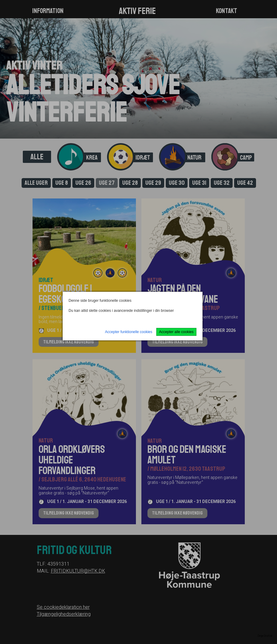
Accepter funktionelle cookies (128, 332)
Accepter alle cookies (176, 332)
